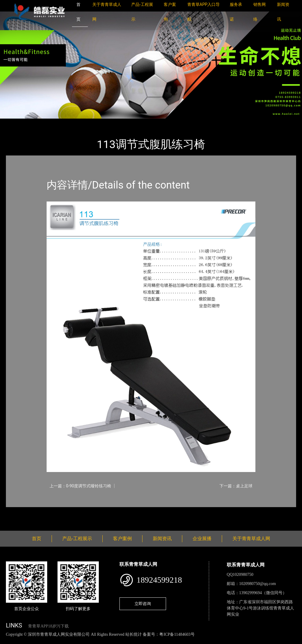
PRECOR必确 (74, 123)
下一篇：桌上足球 (236, 486)
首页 (16, 123)
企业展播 (202, 539)
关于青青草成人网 (251, 539)
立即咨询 (143, 604)
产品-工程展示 (41, 123)
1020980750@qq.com (258, 584)
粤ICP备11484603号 (177, 634)
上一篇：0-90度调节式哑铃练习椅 (80, 486)
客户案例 (122, 539)
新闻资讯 (162, 539)
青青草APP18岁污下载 (48, 626)
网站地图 (9, 641)
